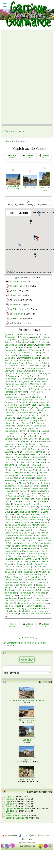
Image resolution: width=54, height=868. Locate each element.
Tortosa (30, 588)
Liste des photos (29, 157)
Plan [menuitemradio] (11, 213)
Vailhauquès (25, 593)
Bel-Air (8, 347)
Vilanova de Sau (40, 603)
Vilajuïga (9, 603)
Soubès (30, 582)
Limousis (21, 449)
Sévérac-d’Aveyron (14, 582)
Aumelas (22, 342)
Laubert (45, 431)
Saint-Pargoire (20, 309)
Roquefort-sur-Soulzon (16, 507)
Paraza (21, 486)
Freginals (25, 397)
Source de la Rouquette (17, 818)
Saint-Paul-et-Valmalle (28, 551)
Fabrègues (10, 389)
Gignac (43, 402)
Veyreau (25, 601)
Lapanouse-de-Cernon (16, 431)
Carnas (39, 360)
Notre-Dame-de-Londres (38, 481)
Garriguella (10, 402)
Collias (8, 374)
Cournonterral (26, 379)
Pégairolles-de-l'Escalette (17, 488)
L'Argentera (45, 407)
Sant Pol (46, 572)
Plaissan (17, 318)
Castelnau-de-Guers (14, 363)
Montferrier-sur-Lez (40, 467)
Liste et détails (13, 157)
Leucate (9, 449)
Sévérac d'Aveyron (14, 580)
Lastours (34, 431)
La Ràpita (22, 421)
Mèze (15, 305)
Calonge (38, 353)
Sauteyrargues (37, 575)
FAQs (34, 836)
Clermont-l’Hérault (14, 371)
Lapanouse (33, 428)
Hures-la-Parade (16, 407)
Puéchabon (26, 499)
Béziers (29, 347)
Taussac (40, 585)
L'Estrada (24, 410)
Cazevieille (33, 363)
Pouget (35, 496)
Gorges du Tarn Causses (16, 405)
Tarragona (28, 585)
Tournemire (43, 588)
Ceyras (44, 366)
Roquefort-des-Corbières (26, 504)
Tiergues (9, 588)
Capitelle (27, 740)
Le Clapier (33, 439)
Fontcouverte (11, 397)
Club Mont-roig (34, 371)
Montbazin (22, 467)
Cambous (22, 355)
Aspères (25, 340)
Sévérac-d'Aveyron (35, 580)
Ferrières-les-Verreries (15, 392)
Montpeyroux (26, 470)
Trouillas (9, 590)
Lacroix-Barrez (23, 426)
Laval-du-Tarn (32, 436)
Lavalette (9, 439)
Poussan (12, 499)
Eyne (39, 387)
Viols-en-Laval (28, 614)
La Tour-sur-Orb (26, 423)
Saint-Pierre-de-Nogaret (37, 554)
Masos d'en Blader (39, 454)
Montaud (9, 467)
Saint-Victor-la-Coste (18, 561)
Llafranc (32, 449)
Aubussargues (39, 340)
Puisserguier (41, 499)
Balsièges (43, 342)
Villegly (23, 608)
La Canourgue (39, 415)
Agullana (9, 334)
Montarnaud (35, 465)
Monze (8, 473)
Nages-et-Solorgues (33, 475)
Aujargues (10, 342)
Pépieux (22, 491)
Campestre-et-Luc (29, 358)
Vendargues (11, 598)
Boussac (35, 350)
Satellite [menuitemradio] (23, 213)
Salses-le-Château (14, 567)
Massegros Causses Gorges (18, 457)
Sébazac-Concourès (14, 577)
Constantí (12, 376)
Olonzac (23, 483)
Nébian (17, 478)
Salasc (20, 564)
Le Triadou (39, 441)
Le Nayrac (13, 441)
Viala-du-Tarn (39, 601)
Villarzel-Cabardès (33, 606)
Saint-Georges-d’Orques (35, 520)
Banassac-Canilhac (14, 345)
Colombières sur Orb (25, 374)
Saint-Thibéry (19, 286)
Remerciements (11, 836)
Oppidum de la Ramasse (17, 808)
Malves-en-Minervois (32, 452)
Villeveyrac (18, 314)
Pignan (23, 494)
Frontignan (38, 397)
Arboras (47, 337)
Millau (41, 460)
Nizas (15, 291)
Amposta (24, 337)
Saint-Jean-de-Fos (34, 530)
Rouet (43, 507)
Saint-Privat (13, 556)
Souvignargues (12, 585)
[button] (34, 238)
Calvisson (9, 355)
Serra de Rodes (35, 577)
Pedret (43, 486)
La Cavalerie (11, 418)
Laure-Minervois (35, 434)
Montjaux (12, 470)
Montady (22, 465)
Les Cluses (30, 444)
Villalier (17, 606)
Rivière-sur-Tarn (23, 501)
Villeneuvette (15, 611)
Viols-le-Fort (44, 614)
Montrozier (41, 470)
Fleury (32, 392)
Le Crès (45, 439)
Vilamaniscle (23, 603)
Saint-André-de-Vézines (16, 509)
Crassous (41, 379)
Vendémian (25, 598)
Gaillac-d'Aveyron (13, 400)
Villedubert (10, 608)
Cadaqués (26, 353)
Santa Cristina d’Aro (17, 575)
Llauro (8, 452)
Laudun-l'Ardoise (16, 434)
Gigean (33, 402)
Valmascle (25, 595)
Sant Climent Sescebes (27, 569)
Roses (33, 507)
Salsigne (30, 567)
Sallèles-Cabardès (35, 564)
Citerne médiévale (27, 720)
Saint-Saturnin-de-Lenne (20, 559)
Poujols (45, 496)
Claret (19, 368)
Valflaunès (40, 593)
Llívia (17, 452)
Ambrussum (11, 337)
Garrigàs (43, 400)
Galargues (30, 400)
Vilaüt (8, 606)
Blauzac (40, 347)
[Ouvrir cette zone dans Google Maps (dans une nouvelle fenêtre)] (10, 272)
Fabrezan (23, 389)
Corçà (23, 376)
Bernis (18, 347)
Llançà (43, 449)
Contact (25, 836)
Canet (16, 360)
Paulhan (17, 300)
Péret (16, 323)
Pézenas (17, 281)
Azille (32, 342)
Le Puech (26, 441)
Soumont (42, 582)
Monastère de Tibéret (16, 816)
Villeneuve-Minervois (40, 608)
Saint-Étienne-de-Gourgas (28, 517)
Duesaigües (22, 381)
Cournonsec (11, 379)
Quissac (9, 501)
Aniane (35, 337)
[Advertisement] (14, 77)
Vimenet (13, 614)
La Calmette (23, 415)
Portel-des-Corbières (18, 496)
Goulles (35, 405)
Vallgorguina (11, 595)
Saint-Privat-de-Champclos (35, 556)
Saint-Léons (20, 541)
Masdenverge (20, 454)
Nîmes (28, 478)
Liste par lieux (45, 157)
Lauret (8, 436)
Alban (20, 334)
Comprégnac (44, 374)
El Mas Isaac (34, 384)
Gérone (22, 402)
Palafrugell (35, 483)
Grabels (46, 405)
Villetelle (29, 611)
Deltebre (9, 381)
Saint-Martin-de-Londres (20, 543)
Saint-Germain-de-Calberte (18, 522)
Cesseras (32, 366)
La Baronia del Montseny (26, 413)
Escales (18, 387)
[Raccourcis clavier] (17, 273)
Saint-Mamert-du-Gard (40, 541)
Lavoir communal (27, 779)
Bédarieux (43, 345)
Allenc (40, 334)
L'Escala (12, 410)
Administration (46, 836)
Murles (33, 473)
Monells (9, 462)
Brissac (46, 350)
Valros (16, 295)
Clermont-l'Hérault (34, 368)
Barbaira (31, 345)
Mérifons (22, 460)
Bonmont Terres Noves (16, 350)
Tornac (20, 588)
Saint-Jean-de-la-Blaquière (18, 533)
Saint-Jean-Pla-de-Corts (25, 535)
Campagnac (11, 358)
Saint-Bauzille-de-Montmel (27, 512)
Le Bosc (21, 439)
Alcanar (30, 334)
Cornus (33, 376)
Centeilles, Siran (17, 366)
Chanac (8, 368)
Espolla (29, 387)
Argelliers (13, 340)
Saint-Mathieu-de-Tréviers (27, 546)
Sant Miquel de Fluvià (28, 572)
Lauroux (18, 436)
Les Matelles (40, 447)
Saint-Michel (34, 548)
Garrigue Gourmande (15, 131)
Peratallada (35, 491)
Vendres (38, 598)
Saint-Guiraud (33, 528)
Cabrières (12, 353)
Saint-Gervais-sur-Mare (26, 525)
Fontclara (31, 394)
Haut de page (28, 638)
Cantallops (27, 360)
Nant (7, 478)
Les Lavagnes (24, 447)
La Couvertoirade (28, 418)
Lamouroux (19, 428)
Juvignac (32, 407)
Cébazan (46, 363)
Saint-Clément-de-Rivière (27, 514)
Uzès (19, 590)
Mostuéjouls (21, 473)
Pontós (46, 494)
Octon (11, 483)
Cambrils (35, 355)
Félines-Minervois (39, 389)
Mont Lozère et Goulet (26, 462)
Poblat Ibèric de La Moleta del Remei (27, 700)
